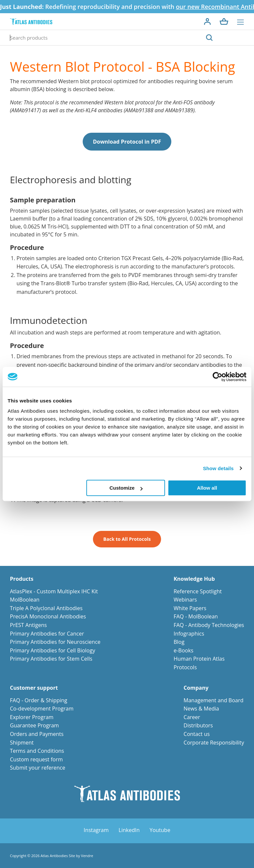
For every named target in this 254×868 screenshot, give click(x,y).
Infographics (189, 634)
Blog (179, 642)
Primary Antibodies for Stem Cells (51, 659)
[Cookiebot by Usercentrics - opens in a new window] (217, 377)
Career (192, 717)
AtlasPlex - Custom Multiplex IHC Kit (54, 591)
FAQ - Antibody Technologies (209, 625)
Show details (218, 468)
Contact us (197, 734)
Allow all (207, 488)
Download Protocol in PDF (127, 142)
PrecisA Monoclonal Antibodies (48, 616)
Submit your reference (38, 768)
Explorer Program (32, 717)
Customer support (34, 688)
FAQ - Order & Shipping (39, 700)
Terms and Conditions (37, 751)
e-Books (184, 650)
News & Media (201, 709)
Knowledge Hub (194, 579)
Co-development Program (42, 709)
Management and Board (213, 700)
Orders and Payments (37, 734)
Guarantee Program (34, 725)
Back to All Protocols (127, 539)
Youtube (160, 830)
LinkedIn (129, 830)
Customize (126, 488)
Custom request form (36, 759)
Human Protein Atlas (199, 659)
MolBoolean (25, 600)
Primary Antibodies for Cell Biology (53, 650)
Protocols (185, 667)
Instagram (96, 830)
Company (196, 688)
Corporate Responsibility (214, 743)
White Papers (190, 608)
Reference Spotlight (198, 591)
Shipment (22, 743)
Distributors (198, 725)
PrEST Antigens (28, 625)
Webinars (185, 600)
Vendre (87, 856)
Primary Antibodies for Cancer (47, 634)
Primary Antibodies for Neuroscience (55, 642)
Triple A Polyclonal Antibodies (46, 608)
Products (22, 579)
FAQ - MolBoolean (196, 616)
